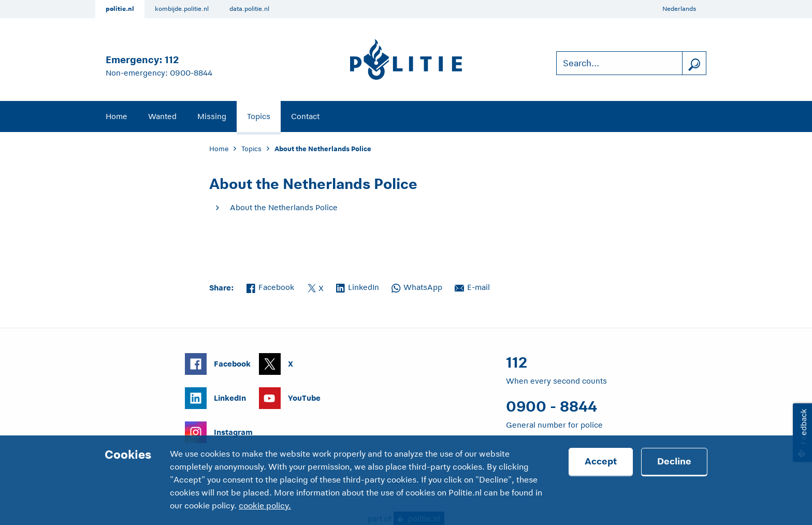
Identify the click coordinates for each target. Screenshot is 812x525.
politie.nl (120, 9)
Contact (305, 116)
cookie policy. (265, 506)
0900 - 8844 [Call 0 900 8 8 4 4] (552, 406)
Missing (212, 116)
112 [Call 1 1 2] (172, 60)
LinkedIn (358, 286)
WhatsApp (417, 286)
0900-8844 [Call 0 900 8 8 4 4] (191, 73)
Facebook (270, 286)
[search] (694, 63)
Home (117, 116)
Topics (259, 116)
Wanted (162, 116)
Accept (601, 461)
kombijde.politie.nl (182, 9)
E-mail (472, 286)
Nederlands (679, 9)
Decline (674, 461)
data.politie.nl (249, 9)
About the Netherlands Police (284, 207)
